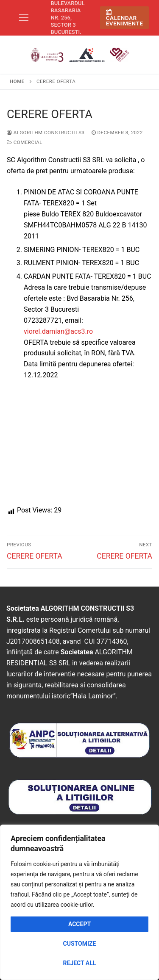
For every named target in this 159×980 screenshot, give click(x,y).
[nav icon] (24, 18)
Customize (80, 944)
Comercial (25, 142)
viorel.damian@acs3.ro (58, 331)
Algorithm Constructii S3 (46, 133)
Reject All (80, 963)
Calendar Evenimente (125, 18)
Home (17, 81)
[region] (79, 902)
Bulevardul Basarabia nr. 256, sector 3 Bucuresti (68, 18)
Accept (79, 924)
